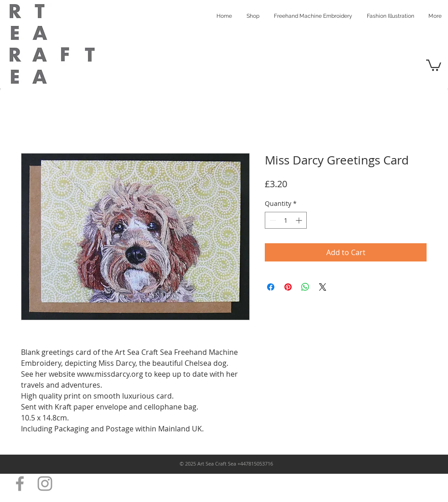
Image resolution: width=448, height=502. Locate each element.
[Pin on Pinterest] (288, 287)
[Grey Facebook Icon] (20, 484)
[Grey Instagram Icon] (45, 484)
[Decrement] (272, 220)
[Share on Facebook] (271, 287)
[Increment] (300, 220)
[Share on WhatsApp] (305, 287)
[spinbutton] (286, 220)
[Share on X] (323, 287)
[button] (434, 65)
